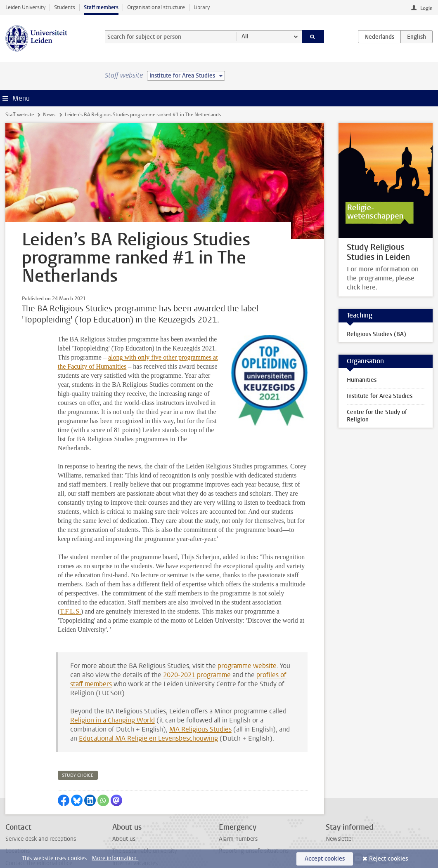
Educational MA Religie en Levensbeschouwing (148, 693)
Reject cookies (388, 859)
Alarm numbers (238, 794)
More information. (115, 858)
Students (65, 7)
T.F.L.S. (70, 566)
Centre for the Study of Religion (377, 416)
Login (426, 8)
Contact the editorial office (39, 818)
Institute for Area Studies (380, 396)
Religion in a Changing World (112, 675)
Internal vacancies (135, 818)
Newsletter (340, 794)
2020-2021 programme (197, 629)
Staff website (20, 115)
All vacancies (128, 830)
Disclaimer (18, 842)
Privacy (14, 830)
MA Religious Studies (200, 684)
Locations (18, 806)
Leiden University (25, 7)
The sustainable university (145, 806)
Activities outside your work (148, 842)
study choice (78, 730)
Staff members (101, 7)
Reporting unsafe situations (254, 806)
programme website (247, 620)
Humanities (362, 380)
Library (202, 7)
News (49, 115)
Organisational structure (156, 7)
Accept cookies (325, 859)
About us (124, 794)
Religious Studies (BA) (376, 334)
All (245, 36)
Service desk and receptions (41, 794)
